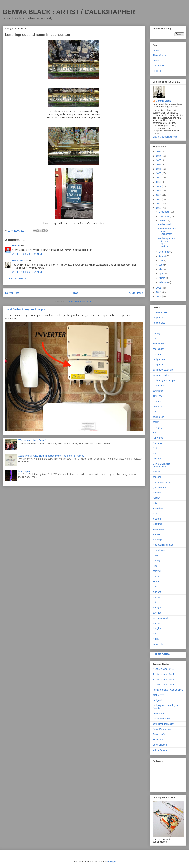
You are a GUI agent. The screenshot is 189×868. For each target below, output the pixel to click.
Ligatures (157, 524)
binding (156, 333)
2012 (159, 208)
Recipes (157, 71)
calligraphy (158, 365)
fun (154, 453)
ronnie (16, 246)
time (155, 634)
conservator (159, 396)
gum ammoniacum (162, 482)
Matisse (157, 534)
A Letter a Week (161, 312)
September (164, 252)
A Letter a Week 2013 (163, 685)
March (162, 278)
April (161, 274)
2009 (159, 296)
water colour (159, 644)
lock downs (158, 529)
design (156, 422)
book (155, 339)
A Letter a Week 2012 (163, 679)
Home (74, 293)
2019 (159, 178)
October (163, 221)
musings (157, 561)
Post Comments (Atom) (81, 302)
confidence (158, 391)
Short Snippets (160, 745)
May (161, 269)
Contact (157, 60)
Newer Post (12, 293)
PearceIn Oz (159, 734)
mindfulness (159, 550)
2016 (159, 191)
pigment (157, 592)
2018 (159, 182)
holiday (156, 498)
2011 (159, 288)
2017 (159, 186)
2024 (159, 156)
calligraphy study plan (163, 370)
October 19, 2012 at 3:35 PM (27, 254)
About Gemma (160, 55)
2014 (159, 199)
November (164, 216)
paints (156, 576)
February (164, 282)
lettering (157, 519)
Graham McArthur (162, 719)
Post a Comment (18, 279)
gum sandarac (160, 487)
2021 (159, 169)
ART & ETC (159, 695)
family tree (158, 438)
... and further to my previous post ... (27, 309)
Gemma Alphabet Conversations (161, 465)
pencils (156, 587)
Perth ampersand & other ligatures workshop (167, 242)
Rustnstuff (158, 739)
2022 (159, 164)
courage (157, 401)
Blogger (112, 862)
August (163, 256)
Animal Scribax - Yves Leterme (168, 690)
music (156, 555)
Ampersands (159, 323)
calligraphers (159, 359)
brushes (157, 354)
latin (155, 514)
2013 (159, 204)
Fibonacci (157, 443)
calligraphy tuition (161, 375)
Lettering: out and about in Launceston (167, 231)
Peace (156, 581)
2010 (159, 292)
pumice (156, 597)
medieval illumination (163, 545)
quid (155, 602)
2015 (159, 195)
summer (157, 613)
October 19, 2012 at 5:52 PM (27, 272)
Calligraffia (158, 700)
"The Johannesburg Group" (32, 440)
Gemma (157, 459)
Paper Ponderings (162, 729)
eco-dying (158, 427)
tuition (156, 639)
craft (155, 412)
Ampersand (158, 318)
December (164, 212)
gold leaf (157, 472)
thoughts (157, 628)
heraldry (157, 493)
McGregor (158, 540)
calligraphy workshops (164, 380)
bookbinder (158, 349)
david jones (158, 417)
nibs (155, 566)
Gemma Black (19, 260)
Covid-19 (157, 406)
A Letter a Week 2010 (163, 669)
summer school (160, 618)
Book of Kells (159, 344)
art (154, 328)
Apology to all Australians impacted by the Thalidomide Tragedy (51, 456)
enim (155, 432)
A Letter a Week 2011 (163, 674)
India (155, 503)
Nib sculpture (25, 471)
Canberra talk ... (166, 224)
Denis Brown (159, 713)
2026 (159, 152)
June (161, 265)
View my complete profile (165, 137)
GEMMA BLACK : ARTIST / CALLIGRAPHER (69, 12)
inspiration (158, 508)
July (161, 261)
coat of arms (159, 386)
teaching (157, 623)
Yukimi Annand (160, 750)
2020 (159, 173)
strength (157, 607)
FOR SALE (158, 66)
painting (157, 571)
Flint (155, 448)
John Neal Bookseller (163, 724)
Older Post (136, 293)
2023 (159, 160)
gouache (157, 477)
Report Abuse (161, 654)
